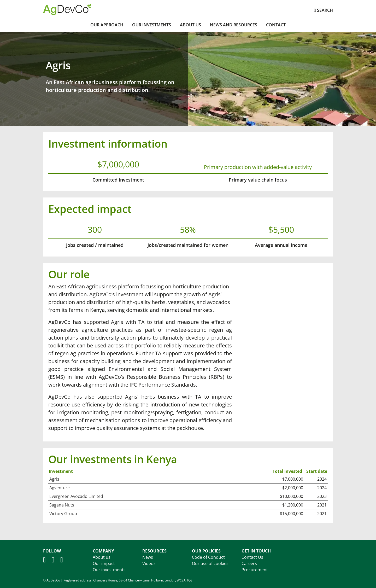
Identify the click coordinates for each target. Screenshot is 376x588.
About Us (190, 25)
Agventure (60, 488)
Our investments (152, 25)
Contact (276, 25)
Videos (149, 563)
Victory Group (63, 514)
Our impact (104, 563)
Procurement (255, 570)
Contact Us (252, 557)
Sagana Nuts (62, 505)
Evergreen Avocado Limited (76, 496)
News (148, 557)
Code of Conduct (208, 557)
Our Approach (107, 25)
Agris (54, 479)
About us (102, 557)
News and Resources (234, 25)
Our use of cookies (210, 563)
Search (323, 10)
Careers (249, 563)
